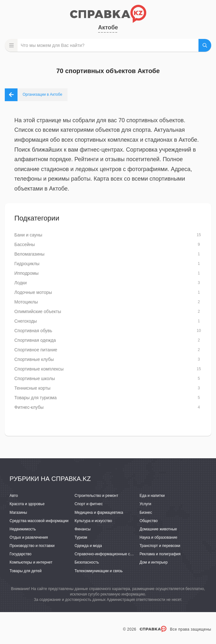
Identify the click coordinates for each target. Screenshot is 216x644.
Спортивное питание (36, 350)
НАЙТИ (205, 45)
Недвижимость (23, 529)
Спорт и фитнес (89, 504)
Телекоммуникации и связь (99, 571)
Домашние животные (158, 529)
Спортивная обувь (33, 331)
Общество (149, 521)
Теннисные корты (32, 388)
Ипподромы (26, 273)
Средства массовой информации (39, 521)
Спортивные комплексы (39, 369)
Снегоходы (26, 321)
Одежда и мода (88, 546)
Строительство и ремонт (96, 496)
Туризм (81, 537)
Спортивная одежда (35, 340)
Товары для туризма (36, 398)
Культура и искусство (93, 521)
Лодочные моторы (33, 292)
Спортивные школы (35, 378)
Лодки (21, 283)
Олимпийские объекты (38, 311)
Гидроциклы (27, 264)
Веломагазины (29, 254)
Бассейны (25, 244)
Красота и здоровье (27, 504)
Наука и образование (158, 537)
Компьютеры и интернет (31, 562)
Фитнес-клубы (29, 407)
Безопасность (87, 562)
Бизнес (146, 513)
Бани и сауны (28, 235)
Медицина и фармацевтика (99, 513)
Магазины (18, 513)
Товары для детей (25, 571)
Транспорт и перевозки (160, 546)
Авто (14, 496)
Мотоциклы (26, 302)
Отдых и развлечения (29, 537)
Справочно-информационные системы (109, 554)
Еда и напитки (152, 496)
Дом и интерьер (154, 562)
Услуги (145, 504)
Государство (21, 554)
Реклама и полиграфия (160, 554)
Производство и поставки (32, 546)
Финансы (83, 529)
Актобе (108, 27)
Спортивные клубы (34, 359)
